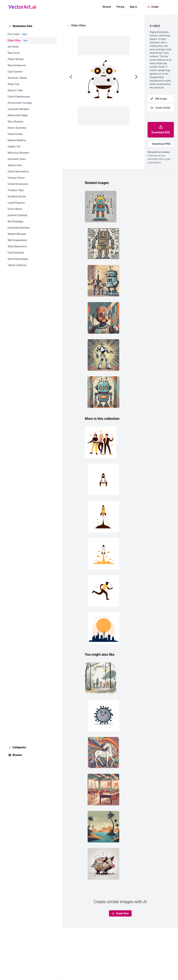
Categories (19, 747)
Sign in (133, 7)
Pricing (120, 7)
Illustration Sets (22, 26)
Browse (107, 7)
